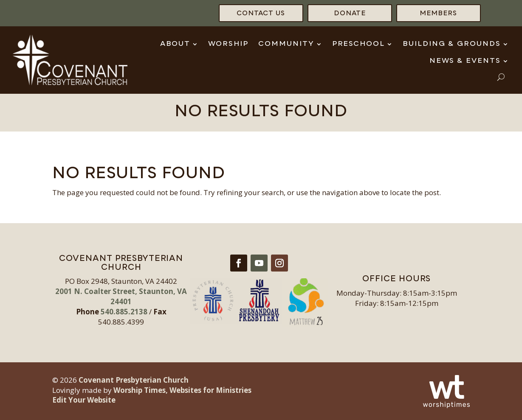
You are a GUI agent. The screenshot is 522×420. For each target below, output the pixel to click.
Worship (229, 44)
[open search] (501, 77)
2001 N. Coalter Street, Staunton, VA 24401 (121, 296)
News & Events (465, 61)
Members (438, 14)
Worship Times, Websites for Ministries (182, 390)
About (175, 44)
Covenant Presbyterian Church (134, 380)
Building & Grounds (452, 44)
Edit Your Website (84, 400)
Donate (350, 14)
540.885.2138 (124, 312)
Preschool (358, 44)
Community (286, 44)
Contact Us (261, 14)
